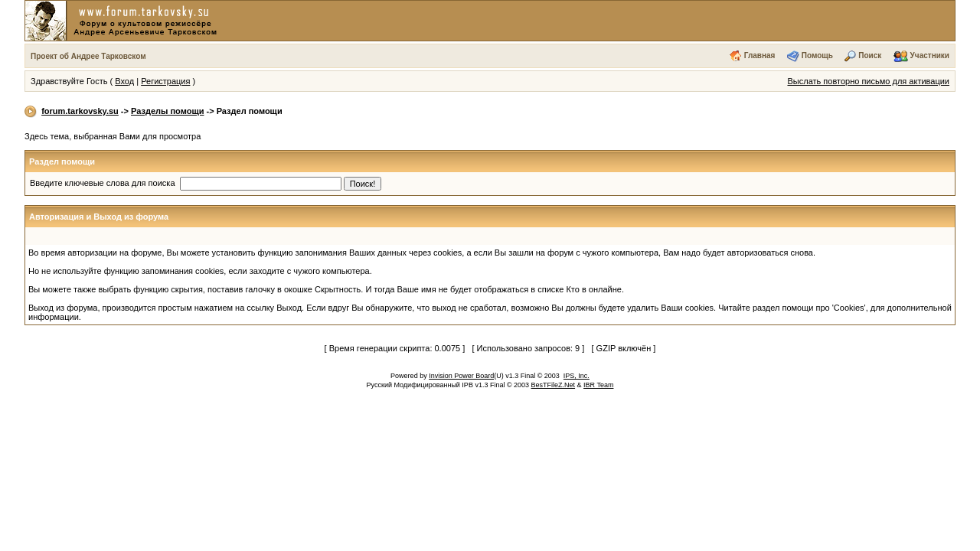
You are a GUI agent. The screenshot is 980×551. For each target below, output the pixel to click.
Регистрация (165, 81)
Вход (124, 81)
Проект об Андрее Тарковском (88, 56)
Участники (930, 55)
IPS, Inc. (577, 376)
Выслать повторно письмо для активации (868, 81)
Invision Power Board (461, 376)
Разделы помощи (167, 111)
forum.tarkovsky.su (80, 111)
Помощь (817, 55)
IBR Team (598, 385)
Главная (760, 55)
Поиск (870, 55)
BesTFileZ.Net (554, 385)
